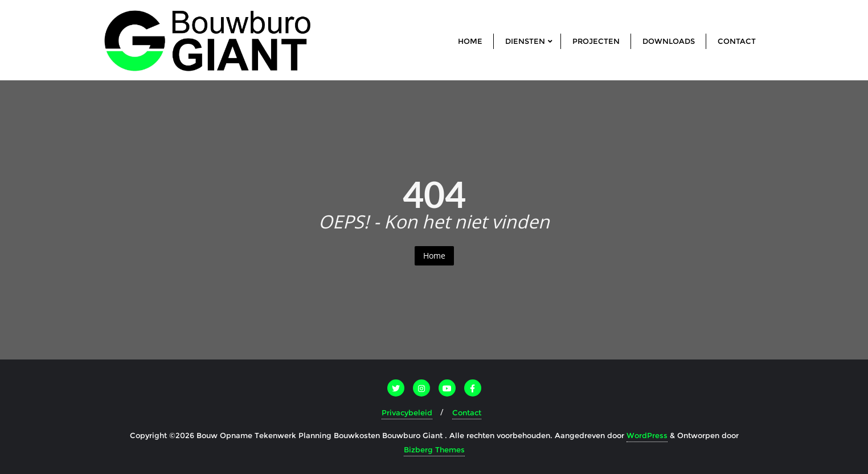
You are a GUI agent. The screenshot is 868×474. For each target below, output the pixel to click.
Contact (467, 412)
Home (434, 256)
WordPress (647, 435)
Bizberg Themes (434, 450)
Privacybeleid (407, 412)
